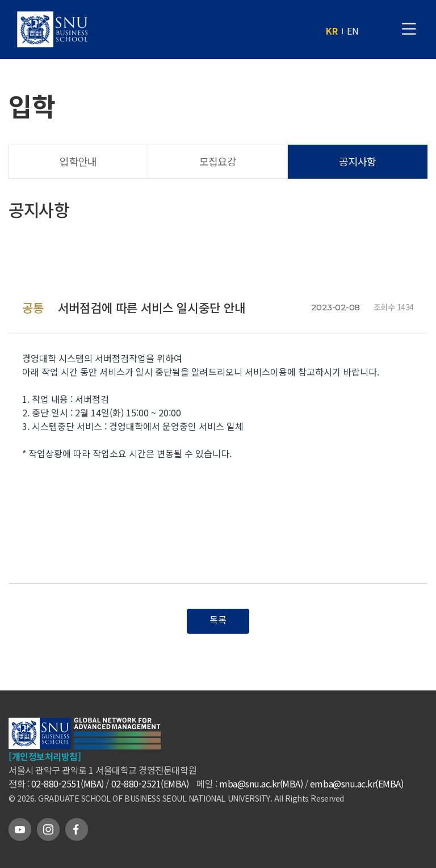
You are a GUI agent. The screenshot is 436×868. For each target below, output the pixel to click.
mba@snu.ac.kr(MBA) (261, 783)
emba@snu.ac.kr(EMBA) (357, 783)
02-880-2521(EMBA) (150, 783)
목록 (218, 620)
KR (332, 31)
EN (353, 31)
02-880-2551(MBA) (68, 783)
